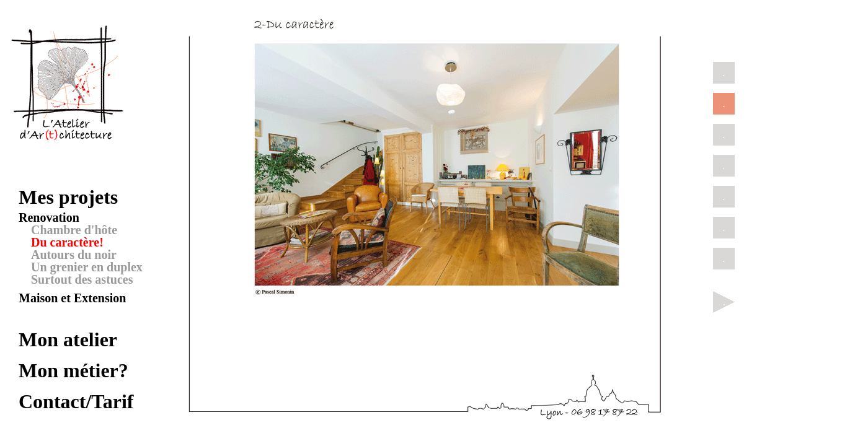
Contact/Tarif (76, 401)
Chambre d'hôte (74, 230)
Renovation (49, 217)
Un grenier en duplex (87, 267)
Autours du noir (74, 255)
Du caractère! (67, 242)
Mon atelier (68, 339)
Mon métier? (73, 370)
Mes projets (68, 197)
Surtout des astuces (82, 279)
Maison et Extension (72, 298)
